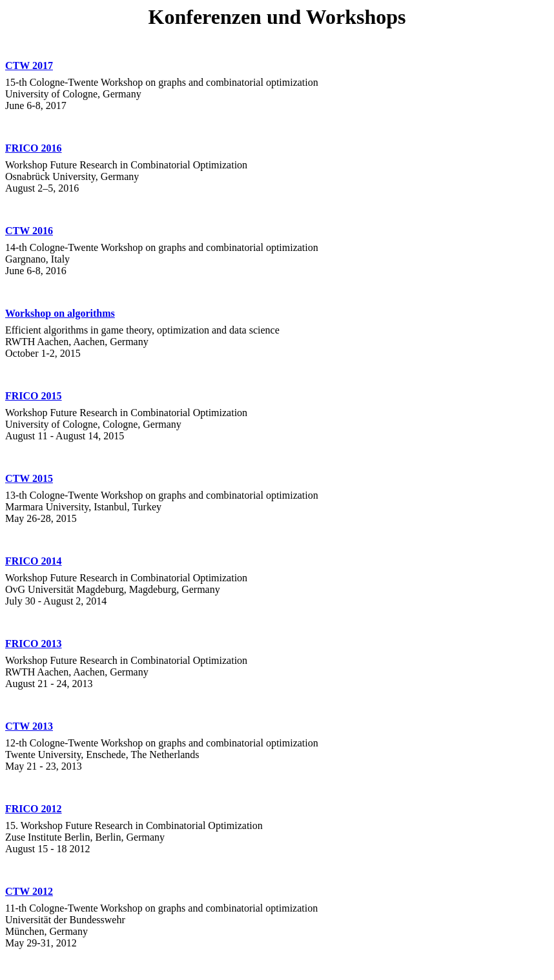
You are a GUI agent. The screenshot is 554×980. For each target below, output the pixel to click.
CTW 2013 (29, 726)
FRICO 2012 (34, 809)
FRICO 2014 (34, 561)
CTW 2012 (29, 891)
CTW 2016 (29, 231)
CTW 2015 (29, 478)
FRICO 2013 (34, 644)
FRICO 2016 (34, 148)
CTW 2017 (29, 65)
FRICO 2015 (34, 396)
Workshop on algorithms (60, 313)
